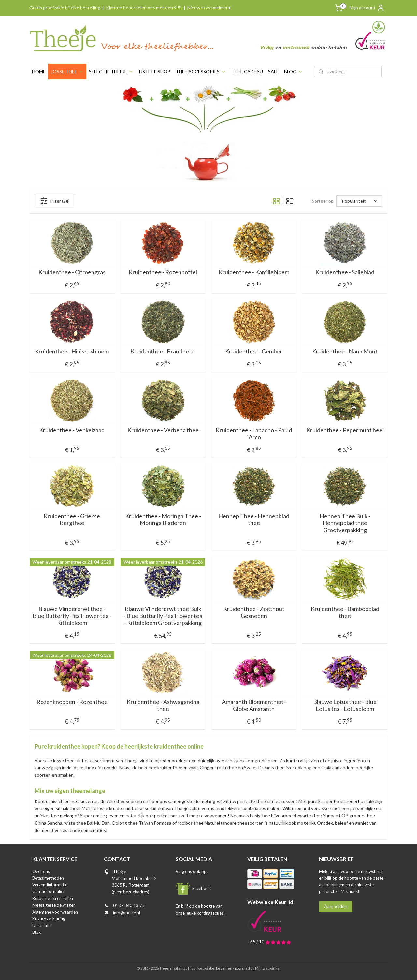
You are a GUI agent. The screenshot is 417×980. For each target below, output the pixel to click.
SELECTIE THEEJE (111, 71)
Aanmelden (336, 906)
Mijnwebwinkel (268, 968)
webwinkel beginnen (215, 968)
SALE (273, 71)
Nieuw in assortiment (209, 8)
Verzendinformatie (50, 885)
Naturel (212, 823)
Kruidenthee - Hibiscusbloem (72, 351)
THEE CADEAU (247, 71)
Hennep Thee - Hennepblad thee (254, 520)
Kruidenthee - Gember (254, 351)
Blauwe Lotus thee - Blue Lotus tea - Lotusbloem (345, 705)
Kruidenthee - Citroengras (72, 272)
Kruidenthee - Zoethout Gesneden (254, 612)
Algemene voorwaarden (55, 912)
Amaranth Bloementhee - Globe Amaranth (254, 705)
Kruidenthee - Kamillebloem (254, 272)
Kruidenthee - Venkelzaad (72, 430)
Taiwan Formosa (155, 823)
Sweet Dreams (259, 768)
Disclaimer (42, 925)
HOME (39, 71)
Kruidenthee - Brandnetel (163, 351)
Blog (36, 932)
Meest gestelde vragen (54, 905)
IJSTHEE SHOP (155, 71)
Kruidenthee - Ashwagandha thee (163, 705)
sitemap (181, 968)
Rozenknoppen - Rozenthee (72, 702)
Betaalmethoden (48, 878)
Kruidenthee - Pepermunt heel (345, 430)
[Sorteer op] (359, 201)
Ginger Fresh (213, 768)
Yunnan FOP (335, 815)
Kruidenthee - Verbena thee (163, 430)
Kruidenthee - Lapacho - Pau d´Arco (254, 434)
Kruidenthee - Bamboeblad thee (345, 612)
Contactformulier (49, 891)
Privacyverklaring (49, 918)
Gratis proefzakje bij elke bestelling (65, 8)
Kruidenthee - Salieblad (345, 272)
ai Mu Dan (100, 823)
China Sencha (48, 823)
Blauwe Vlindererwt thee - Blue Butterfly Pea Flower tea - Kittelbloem (72, 616)
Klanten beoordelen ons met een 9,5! (144, 8)
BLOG (294, 71)
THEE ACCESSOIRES (201, 71)
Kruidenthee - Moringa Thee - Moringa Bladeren (163, 520)
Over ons (41, 871)
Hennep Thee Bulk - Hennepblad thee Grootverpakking (345, 523)
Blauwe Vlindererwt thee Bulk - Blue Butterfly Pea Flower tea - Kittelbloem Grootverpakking (163, 616)
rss (192, 968)
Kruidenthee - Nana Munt (345, 351)
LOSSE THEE (67, 71)
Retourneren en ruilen (53, 898)
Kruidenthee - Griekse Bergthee (72, 520)
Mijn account (367, 8)
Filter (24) (55, 201)
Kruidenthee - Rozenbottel (163, 272)
